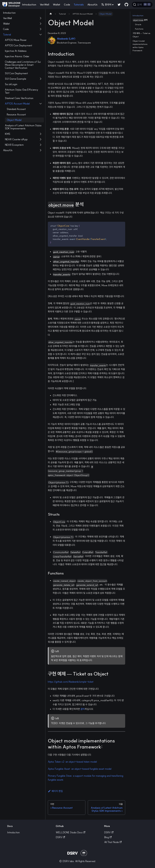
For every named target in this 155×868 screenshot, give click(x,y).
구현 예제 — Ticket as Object (141, 35)
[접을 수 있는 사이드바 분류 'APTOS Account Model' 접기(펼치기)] (41, 104)
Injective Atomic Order (17, 56)
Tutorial (7, 35)
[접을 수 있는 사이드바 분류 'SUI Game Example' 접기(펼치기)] (41, 79)
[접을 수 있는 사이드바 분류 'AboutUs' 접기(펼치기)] (41, 150)
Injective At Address (16, 51)
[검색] (142, 5)
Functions (139, 29)
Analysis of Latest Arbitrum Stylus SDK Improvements (23, 127)
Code (67, 5)
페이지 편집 (55, 791)
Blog (108, 837)
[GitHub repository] (126, 5)
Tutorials (79, 5)
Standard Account (16, 109)
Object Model (14, 120)
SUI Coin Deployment (16, 73)
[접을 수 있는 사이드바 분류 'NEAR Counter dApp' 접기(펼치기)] (41, 139)
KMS (7, 134)
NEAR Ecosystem (14, 145)
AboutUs (92, 5)
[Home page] (51, 14)
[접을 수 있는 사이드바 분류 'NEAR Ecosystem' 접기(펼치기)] (41, 145)
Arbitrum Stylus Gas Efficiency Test (21, 91)
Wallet (57, 5)
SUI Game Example (16, 79)
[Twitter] (119, 5)
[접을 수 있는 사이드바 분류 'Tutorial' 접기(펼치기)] (41, 35)
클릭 (83, 709)
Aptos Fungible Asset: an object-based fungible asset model (80, 769)
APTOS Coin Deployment (18, 45)
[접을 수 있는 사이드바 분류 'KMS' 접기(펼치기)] (41, 134)
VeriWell (45, 5)
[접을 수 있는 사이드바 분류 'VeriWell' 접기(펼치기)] (41, 18)
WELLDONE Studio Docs (70, 832)
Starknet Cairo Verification (19, 98)
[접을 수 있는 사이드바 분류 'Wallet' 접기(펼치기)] (41, 24)
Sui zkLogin (11, 84)
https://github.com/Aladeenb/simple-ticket (71, 682)
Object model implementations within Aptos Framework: (140, 46)
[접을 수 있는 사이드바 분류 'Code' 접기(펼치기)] (41, 29)
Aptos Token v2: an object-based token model (72, 762)
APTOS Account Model (17, 104)
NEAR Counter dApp (16, 139)
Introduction (29, 5)
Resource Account (16, 115)
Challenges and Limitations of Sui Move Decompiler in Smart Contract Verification (23, 65)
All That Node (113, 842)
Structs (138, 24)
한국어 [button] (106, 5)
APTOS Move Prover (16, 40)
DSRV (60, 837)
